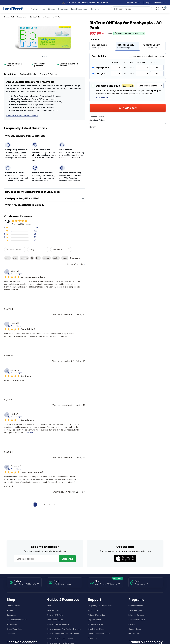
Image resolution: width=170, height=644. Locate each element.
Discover (95, 9)
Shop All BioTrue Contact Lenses (22, 116)
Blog (49, 606)
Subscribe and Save (137, 620)
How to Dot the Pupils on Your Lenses (63, 634)
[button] (21, 228)
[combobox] (38, 249)
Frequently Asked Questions (100, 606)
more (34, 160)
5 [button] (54, 505)
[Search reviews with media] (61, 249)
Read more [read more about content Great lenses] (29, 433)
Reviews (128, 127)
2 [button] (40, 505)
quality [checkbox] (56, 258)
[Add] (162, 67)
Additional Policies (95, 624)
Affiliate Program (135, 610)
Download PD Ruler (55, 615)
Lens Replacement (80, 9)
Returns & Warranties (97, 615)
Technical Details (28, 74)
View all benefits (103, 97)
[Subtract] (152, 67)
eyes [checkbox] (15, 258)
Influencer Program (136, 615)
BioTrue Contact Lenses (20, 17)
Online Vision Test (14, 629)
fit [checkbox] (32, 258)
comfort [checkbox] (46, 258)
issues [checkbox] (65, 258)
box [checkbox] (38, 258)
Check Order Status (96, 629)
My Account (93, 610)
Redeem (72, 155)
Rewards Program (136, 606)
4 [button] (49, 505)
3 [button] (44, 505)
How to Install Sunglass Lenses (60, 638)
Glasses (52, 9)
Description (10, 74)
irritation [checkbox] (24, 258)
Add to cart (128, 108)
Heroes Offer (134, 634)
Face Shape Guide (55, 620)
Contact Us (93, 638)
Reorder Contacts (134, 3)
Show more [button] (75, 258)
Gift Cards (11, 634)
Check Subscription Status (99, 634)
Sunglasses (63, 9)
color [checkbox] (8, 258)
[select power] (116, 67)
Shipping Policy (94, 620)
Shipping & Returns (48, 74)
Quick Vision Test (16, 180)
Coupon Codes (135, 629)
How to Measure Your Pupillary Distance (64, 629)
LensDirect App (54, 610)
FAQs (128, 123)
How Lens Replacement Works (60, 624)
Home (7, 17)
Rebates (132, 624)
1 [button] (35, 505)
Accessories (12, 624)
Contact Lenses (38, 9)
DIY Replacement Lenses (17, 620)
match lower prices (18, 153)
